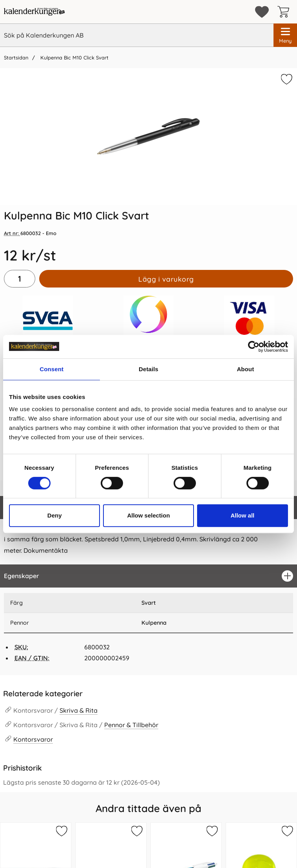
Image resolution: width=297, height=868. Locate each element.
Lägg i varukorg (166, 279)
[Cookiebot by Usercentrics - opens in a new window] (254, 347)
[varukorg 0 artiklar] (285, 12)
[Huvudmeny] (285, 35)
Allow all (242, 515)
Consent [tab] (52, 369)
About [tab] (245, 369)
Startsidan (16, 58)
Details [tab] (148, 369)
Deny (55, 515)
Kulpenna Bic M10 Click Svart (74, 58)
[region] (148, 576)
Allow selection (148, 515)
